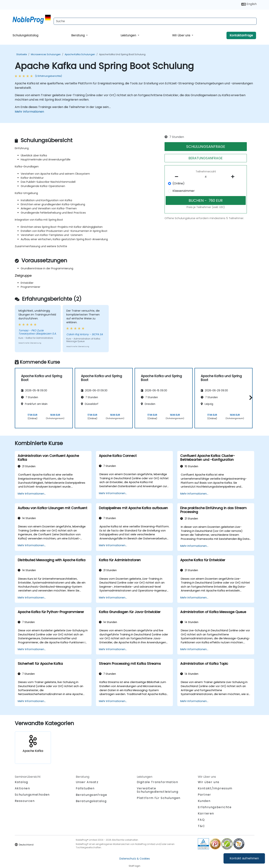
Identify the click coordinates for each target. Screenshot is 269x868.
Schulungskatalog (25, 35)
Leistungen (129, 35)
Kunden (204, 801)
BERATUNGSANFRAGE (206, 158)
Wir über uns (182, 35)
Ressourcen (25, 801)
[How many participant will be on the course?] (206, 177)
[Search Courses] (155, 21)
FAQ (201, 820)
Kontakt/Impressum (215, 788)
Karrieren (206, 813)
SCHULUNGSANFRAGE (206, 147)
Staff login (134, 866)
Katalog (21, 782)
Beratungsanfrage (92, 795)
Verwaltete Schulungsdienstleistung (158, 790)
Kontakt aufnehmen (244, 858)
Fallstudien (85, 788)
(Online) (179, 183)
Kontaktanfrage (241, 35)
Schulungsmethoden (32, 795)
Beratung (78, 35)
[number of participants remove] (177, 177)
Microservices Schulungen (46, 54)
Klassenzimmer (184, 191)
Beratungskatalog (91, 801)
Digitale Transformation (158, 782)
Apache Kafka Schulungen (80, 54)
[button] (250, 398)
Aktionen (22, 788)
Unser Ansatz (87, 782)
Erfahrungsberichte (215, 807)
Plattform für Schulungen (159, 798)
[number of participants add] (234, 177)
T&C (201, 826)
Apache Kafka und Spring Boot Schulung (122, 54)
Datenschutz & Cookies (135, 859)
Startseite (22, 54)
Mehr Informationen (29, 112)
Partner (204, 795)
